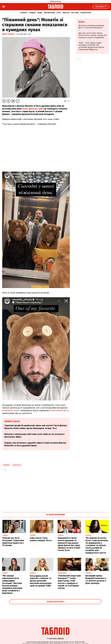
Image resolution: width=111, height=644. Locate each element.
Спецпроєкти (86, 13)
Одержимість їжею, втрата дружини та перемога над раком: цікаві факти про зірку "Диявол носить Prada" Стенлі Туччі (69, 544)
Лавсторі (66, 13)
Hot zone (75, 13)
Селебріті (24, 13)
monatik (7, 465)
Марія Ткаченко (9, 34)
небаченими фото (59, 410)
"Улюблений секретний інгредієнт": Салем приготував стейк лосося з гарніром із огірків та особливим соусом (69, 582)
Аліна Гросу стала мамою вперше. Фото (41, 539)
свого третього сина (32, 109)
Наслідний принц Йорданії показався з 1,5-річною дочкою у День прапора (96, 579)
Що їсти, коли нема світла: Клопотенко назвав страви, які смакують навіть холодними (93, 35)
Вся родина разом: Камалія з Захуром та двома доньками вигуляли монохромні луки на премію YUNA (41, 581)
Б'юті (59, 13)
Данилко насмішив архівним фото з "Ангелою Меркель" (91, 27)
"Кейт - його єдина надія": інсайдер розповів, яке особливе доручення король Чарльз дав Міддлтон (91, 46)
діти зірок (17, 465)
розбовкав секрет (11, 410)
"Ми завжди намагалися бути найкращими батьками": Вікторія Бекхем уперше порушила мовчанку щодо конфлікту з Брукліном (12, 584)
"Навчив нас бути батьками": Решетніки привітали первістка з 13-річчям (13, 542)
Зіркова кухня (49, 13)
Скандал (32, 13)
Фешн (40, 13)
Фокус (82, 22)
